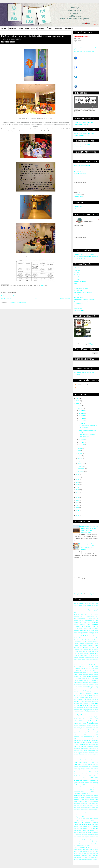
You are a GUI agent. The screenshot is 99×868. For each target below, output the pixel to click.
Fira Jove (86, 665)
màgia (96, 799)
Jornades (91, 675)
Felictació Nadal (92, 661)
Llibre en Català (86, 678)
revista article (95, 832)
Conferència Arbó (78, 649)
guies (82, 788)
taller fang (84, 840)
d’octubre (80, 466)
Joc (93, 673)
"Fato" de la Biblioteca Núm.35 (82, 166)
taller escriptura (78, 840)
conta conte (78, 762)
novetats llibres (84, 813)
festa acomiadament (90, 780)
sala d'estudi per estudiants (92, 834)
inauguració (87, 790)
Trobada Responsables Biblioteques (87, 719)
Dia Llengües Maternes (83, 653)
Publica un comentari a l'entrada (10, 296)
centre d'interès (79, 754)
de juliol (80, 458)
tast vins (87, 846)
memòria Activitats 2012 (86, 798)
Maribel (80, 682)
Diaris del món (77, 657)
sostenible (87, 836)
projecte (85, 828)
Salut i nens (77, 270)
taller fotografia (91, 840)
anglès (85, 737)
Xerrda (80, 725)
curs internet (94, 768)
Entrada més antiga (65, 299)
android (82, 737)
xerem (97, 857)
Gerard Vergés (95, 669)
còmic (82, 770)
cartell (84, 752)
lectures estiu (94, 794)
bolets (88, 746)
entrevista (96, 776)
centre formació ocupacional (91, 754)
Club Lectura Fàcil (79, 634)
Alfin (97, 621)
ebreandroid (81, 776)
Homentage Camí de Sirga (86, 671)
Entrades (78, 385)
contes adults (95, 766)
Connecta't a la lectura (80, 306)
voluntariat (77, 855)
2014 (78, 485)
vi (97, 848)
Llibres (93, 678)
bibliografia (77, 743)
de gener (80, 406)
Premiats (81, 700)
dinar (91, 774)
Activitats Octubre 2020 (80, 156)
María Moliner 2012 (86, 682)
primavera (95, 826)
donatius (76, 776)
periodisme (91, 815)
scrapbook (79, 836)
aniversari (89, 737)
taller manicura (82, 842)
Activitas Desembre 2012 (82, 607)
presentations (78, 194)
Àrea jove (50, 28)
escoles (76, 778)
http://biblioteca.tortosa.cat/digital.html (84, 52)
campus (86, 750)
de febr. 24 (82, 445)
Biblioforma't (77, 626)
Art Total (76, 277)
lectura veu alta (87, 794)
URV (75, 721)
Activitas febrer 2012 (79, 615)
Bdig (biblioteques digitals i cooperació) (84, 299)
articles (78, 739)
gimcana (91, 784)
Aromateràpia (95, 622)
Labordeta (84, 676)
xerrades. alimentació (79, 859)
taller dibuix (95, 838)
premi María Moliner (88, 819)
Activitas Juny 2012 (78, 609)
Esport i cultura (81, 659)
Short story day (91, 709)
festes (96, 780)
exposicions (94, 778)
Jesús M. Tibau (78, 308)
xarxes (93, 857)
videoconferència (78, 850)
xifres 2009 (90, 859)
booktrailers (83, 748)
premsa (96, 821)
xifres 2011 (95, 859)
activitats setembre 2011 (80, 735)
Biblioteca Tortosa (79, 196)
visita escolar (90, 849)
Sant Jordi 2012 (87, 707)
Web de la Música (79, 297)
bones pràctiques (94, 746)
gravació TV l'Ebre (84, 786)
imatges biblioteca (79, 790)
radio (80, 832)
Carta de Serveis (78, 628)
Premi (89, 698)
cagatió (82, 750)
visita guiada (86, 852)
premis (96, 819)
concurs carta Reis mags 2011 (81, 760)
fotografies (77, 784)
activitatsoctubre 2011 (93, 735)
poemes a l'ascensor (90, 817)
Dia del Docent (94, 655)
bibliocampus (86, 740)
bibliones (83, 743)
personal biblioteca (82, 817)
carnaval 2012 (95, 750)
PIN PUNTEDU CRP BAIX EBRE (83, 293)
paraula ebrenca (77, 815)
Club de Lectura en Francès (82, 644)
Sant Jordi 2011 (80, 707)
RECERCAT (90, 700)
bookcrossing (77, 748)
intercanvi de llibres (79, 792)
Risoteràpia (91, 703)
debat (87, 770)
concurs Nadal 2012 (93, 758)
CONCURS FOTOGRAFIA (91, 626)
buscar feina (88, 748)
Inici (36, 299)
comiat (84, 756)
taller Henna (92, 836)
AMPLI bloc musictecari (81, 295)
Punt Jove (77, 272)
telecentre (83, 848)
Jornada (76, 675)
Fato (86, 659)
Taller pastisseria (84, 715)
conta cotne (93, 764)
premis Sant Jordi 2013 (89, 821)
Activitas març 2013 (84, 617)
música (76, 801)
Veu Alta (88, 721)
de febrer (80, 408)
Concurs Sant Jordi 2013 (91, 647)
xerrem (86, 859)
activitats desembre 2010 (82, 727)
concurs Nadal (84, 758)
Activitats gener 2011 (93, 619)
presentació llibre (92, 824)
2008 (78, 401)
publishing (89, 594)
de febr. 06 (82, 413)
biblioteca (77, 744)
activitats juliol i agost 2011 (91, 729)
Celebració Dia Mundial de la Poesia (84, 630)
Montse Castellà (83, 684)
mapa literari (86, 796)
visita (84, 850)
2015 (78, 487)
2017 (78, 492)
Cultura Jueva (82, 651)
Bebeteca (95, 624)
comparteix (96, 756)
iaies (97, 788)
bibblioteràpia (77, 741)
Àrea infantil (59, 28)
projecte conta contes (79, 830)
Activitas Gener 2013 (93, 607)
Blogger (91, 344)
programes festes (78, 828)
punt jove (76, 832)
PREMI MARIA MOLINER (87, 696)
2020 (78, 500)
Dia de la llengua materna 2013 (82, 655)
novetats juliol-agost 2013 (85, 811)
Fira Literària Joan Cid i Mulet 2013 (83, 669)
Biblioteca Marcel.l (79, 207)
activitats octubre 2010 (93, 733)
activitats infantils (79, 729)
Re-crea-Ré (95, 700)
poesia (96, 817)
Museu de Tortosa (94, 684)
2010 (78, 474)
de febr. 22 (82, 442)
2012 (78, 480)
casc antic (88, 752)
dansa (85, 770)
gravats (96, 786)
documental (95, 774)
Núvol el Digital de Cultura (81, 268)
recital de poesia (87, 832)
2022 (78, 505)
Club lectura (69, 28)
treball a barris (93, 848)
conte (83, 766)
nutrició (90, 813)
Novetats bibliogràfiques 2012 (86, 686)
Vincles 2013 (78, 723)
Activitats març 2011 (79, 621)
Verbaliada (79, 721)
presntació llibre (88, 826)
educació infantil (89, 776)
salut (75, 836)
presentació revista (78, 826)
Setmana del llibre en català (80, 709)
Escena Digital (91, 657)
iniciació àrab (94, 790)
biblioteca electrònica (93, 744)
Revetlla (86, 703)
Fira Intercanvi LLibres (79, 665)
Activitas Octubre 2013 (82, 613)
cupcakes (83, 768)
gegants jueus (86, 784)
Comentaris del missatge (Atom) (17, 302)
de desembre (81, 471)
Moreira (88, 684)
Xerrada (90, 723)
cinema (76, 756)
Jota (80, 676)
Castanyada (95, 628)
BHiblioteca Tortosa (85, 624)
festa (84, 780)
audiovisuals (90, 739)
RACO (85, 700)
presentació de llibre (80, 824)
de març (80, 448)
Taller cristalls (92, 711)
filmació (76, 782)
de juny (80, 456)
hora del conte (87, 788)
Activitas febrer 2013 (88, 615)
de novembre (81, 469)
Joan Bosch (89, 673)
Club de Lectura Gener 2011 (89, 638)
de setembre (81, 463)
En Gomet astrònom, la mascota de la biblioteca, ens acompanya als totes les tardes (36, 39)
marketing (91, 796)
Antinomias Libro (79, 286)
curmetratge (88, 768)
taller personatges (82, 844)
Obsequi (91, 692)
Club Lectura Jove (87, 634)
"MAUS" (77, 363)
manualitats (79, 796)
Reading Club (79, 701)
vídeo (86, 857)
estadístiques (84, 778)
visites (76, 853)
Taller (87, 711)
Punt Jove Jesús (78, 290)
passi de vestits (85, 815)
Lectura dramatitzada (93, 676)
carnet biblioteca (78, 752)
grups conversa (77, 788)
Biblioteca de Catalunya (80, 281)
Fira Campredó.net (94, 663)
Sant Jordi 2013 (94, 707)
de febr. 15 (82, 423)
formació (90, 782)
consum (96, 760)
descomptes (91, 770)
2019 (78, 497)
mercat (93, 798)
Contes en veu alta (89, 649)
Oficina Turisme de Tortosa (81, 288)
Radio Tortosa (78, 275)
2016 (78, 490)
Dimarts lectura (84, 657)
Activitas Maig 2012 (87, 609)
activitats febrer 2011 (93, 727)
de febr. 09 (82, 418)
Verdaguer (84, 721)
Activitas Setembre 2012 (93, 613)
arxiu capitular (84, 739)
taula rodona (92, 846)
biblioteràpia (83, 746)
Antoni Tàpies (83, 622)
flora (79, 782)
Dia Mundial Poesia (93, 653)
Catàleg (27, 28)
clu (81, 756)
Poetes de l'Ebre (84, 698)
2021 (78, 503)
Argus (89, 622)
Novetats (34, 28)
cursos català (77, 770)
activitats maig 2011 (87, 731)
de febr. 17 (82, 440)
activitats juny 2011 (78, 731)
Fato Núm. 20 (85, 661)
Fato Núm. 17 (90, 659)
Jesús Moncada (83, 673)
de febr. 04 (82, 411)
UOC (97, 719)
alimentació (77, 737)
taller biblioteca (82, 838)
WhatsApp (84, 723)
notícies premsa (89, 801)
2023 (78, 508)
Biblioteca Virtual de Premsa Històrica (84, 254)
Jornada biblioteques (83, 675)
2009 (78, 403)
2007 (78, 398)
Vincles (96, 721)
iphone (96, 792)
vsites (83, 857)
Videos (92, 721)
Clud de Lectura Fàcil (88, 646)
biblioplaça (95, 743)
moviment (92, 799)
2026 (78, 515)
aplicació (94, 737)
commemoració (89, 756)
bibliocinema (95, 741)
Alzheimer (76, 622)
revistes (76, 834)
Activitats (5, 28)
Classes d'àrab (81, 632)
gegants (81, 784)
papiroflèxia (95, 813)
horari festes (93, 788)
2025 (78, 513)
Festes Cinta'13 (86, 663)
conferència (91, 760)
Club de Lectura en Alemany (90, 642)
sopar (83, 836)
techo (79, 848)
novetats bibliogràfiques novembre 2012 (85, 807)
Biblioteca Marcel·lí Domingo (82, 209)
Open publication (79, 594)
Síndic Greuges (80, 711)
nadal (79, 801)
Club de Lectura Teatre (88, 640)
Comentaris (79, 388)
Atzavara (76, 624)
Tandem (96, 715)
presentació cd (79, 823)
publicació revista (94, 830)
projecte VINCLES (93, 828)
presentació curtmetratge (92, 823)
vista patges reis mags (92, 853)
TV (84, 711)
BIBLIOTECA (13, 28)
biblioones (89, 742)
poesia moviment (78, 819)
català (93, 752)
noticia (83, 801)
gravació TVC (92, 786)
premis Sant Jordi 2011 (79, 821)
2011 (78, 477)
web (89, 857)
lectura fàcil (80, 794)
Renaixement (95, 702)
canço (89, 750)
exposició (78, 780)
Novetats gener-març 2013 (83, 692)
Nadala (76, 686)
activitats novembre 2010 (82, 733)
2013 (78, 482)
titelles (87, 848)
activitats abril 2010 (87, 725)
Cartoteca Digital (87, 628)
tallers (88, 844)
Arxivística (77, 279)
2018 (78, 495)
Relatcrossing (88, 702)
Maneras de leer (90, 680)
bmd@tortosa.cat (79, 46)
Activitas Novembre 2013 (83, 611)
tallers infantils (80, 846)
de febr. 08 (82, 416)
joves (75, 794)
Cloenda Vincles (88, 632)
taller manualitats (90, 842)
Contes (83, 649)
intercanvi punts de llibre (89, 792)
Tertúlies (76, 717)
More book (96, 594)
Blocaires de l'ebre (79, 310)
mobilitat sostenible (84, 799)
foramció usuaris (84, 782)
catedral (96, 752)
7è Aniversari (88, 603)
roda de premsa (82, 834)
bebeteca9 (96, 739)
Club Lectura (95, 632)
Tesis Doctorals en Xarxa (84, 717)
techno (76, 848)
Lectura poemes (78, 678)
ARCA (93, 603)
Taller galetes (91, 713)
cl (79, 756)
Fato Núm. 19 (78, 661)
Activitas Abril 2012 (87, 605)
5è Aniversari (80, 603)
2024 (78, 510)
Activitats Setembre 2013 (82, 619)
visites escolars (82, 853)
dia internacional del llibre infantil (90, 772)
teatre (97, 846)
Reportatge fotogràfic (79, 703)
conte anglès (88, 766)
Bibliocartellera (78, 284)
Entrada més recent (6, 299)
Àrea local (42, 28)
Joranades (96, 673)
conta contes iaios (86, 764)
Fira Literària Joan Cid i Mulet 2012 (89, 667)
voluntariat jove (86, 855)
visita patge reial (94, 852)
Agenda (21, 28)
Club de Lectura (86, 636)
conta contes (88, 762)
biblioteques (77, 746)
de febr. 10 (82, 421)
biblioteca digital (84, 744)
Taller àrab (91, 715)
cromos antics (77, 768)
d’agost (80, 461)
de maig (80, 453)
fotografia (95, 782)
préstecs (87, 830)
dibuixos (87, 774)
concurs (77, 758)
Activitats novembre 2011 (89, 621)
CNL (82, 626)
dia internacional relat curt (80, 774)
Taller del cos (83, 713)
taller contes (89, 838)
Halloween (77, 671)
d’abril (79, 451)
